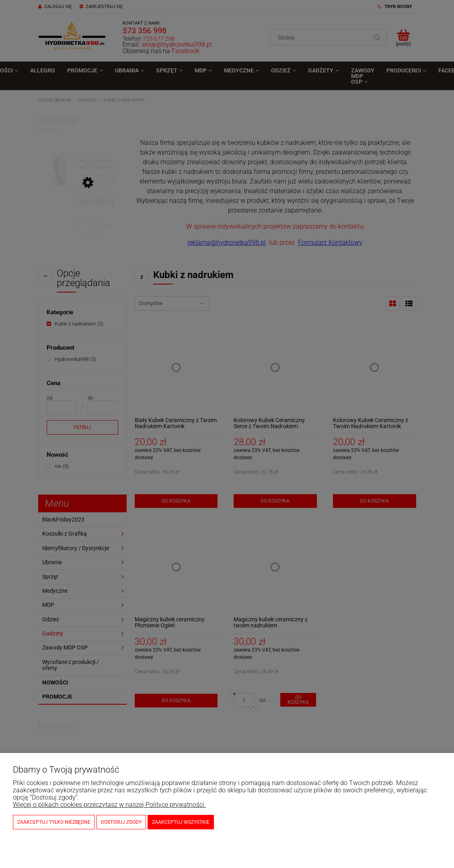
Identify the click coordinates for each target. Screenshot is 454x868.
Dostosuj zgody (121, 822)
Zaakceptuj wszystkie (181, 822)
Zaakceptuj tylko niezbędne (54, 822)
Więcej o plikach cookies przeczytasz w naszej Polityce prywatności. (109, 805)
